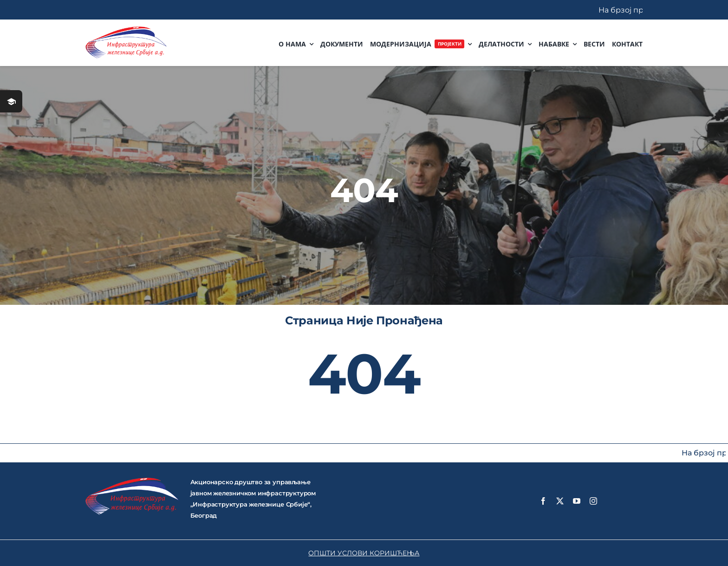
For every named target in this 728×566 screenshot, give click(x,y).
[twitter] (560, 501)
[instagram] (593, 501)
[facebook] (543, 501)
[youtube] (577, 501)
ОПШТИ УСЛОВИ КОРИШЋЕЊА (364, 553)
